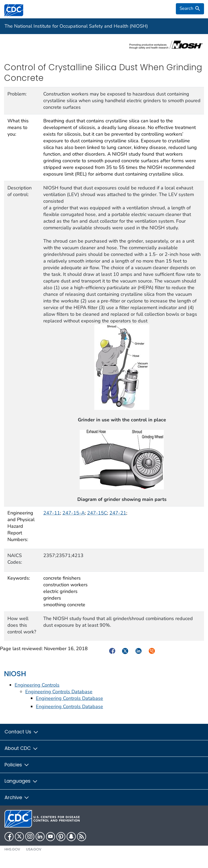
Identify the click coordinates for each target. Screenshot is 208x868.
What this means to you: (18, 127)
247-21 (118, 513)
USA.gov (34, 849)
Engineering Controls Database (59, 692)
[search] (190, 9)
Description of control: (20, 191)
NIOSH (15, 674)
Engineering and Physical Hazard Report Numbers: (21, 526)
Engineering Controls (37, 685)
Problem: (17, 94)
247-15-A (74, 513)
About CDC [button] (21, 748)
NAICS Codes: (15, 559)
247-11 (52, 513)
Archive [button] (17, 797)
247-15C (97, 513)
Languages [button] (21, 781)
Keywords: (19, 578)
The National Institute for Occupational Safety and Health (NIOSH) (76, 26)
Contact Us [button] (22, 732)
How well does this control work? (22, 625)
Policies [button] (17, 765)
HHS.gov (12, 849)
